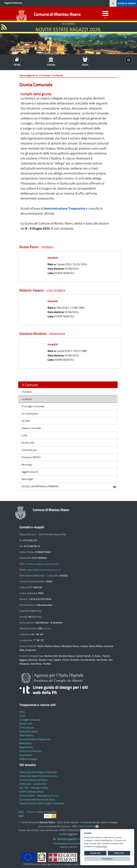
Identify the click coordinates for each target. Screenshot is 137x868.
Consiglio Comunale (30, 720)
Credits (39, 812)
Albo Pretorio (26, 735)
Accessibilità (50, 812)
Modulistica (26, 743)
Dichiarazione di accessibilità (69, 843)
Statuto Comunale (31, 428)
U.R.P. (23, 716)
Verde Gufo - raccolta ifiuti (33, 784)
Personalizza (107, 859)
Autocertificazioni (29, 731)
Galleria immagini (28, 759)
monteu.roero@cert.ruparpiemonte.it (43, 564)
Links (24, 435)
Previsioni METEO (31, 457)
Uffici (22, 712)
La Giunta (27, 399)
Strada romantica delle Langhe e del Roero (42, 803)
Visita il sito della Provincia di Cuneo (38, 776)
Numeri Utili (28, 443)
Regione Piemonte (13, 3)
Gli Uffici (26, 421)
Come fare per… (30, 450)
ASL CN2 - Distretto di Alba (34, 788)
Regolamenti (26, 747)
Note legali (27, 479)
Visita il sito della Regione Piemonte (38, 772)
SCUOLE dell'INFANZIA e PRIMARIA (40, 486)
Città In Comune (86, 826)
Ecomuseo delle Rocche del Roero (37, 799)
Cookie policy (101, 847)
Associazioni (26, 755)
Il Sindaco (27, 392)
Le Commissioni (30, 414)
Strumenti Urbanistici (31, 751)
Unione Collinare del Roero (33, 780)
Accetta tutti (95, 853)
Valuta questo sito (70, 839)
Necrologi (27, 465)
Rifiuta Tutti (119, 853)
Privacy (31, 812)
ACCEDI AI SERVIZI (127, 3)
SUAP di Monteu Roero (32, 792)
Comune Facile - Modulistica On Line (39, 796)
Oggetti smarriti (30, 472)
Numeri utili (26, 724)
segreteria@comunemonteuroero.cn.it (43, 570)
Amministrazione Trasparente (35, 739)
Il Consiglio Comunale (33, 406)
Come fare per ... (28, 728)
